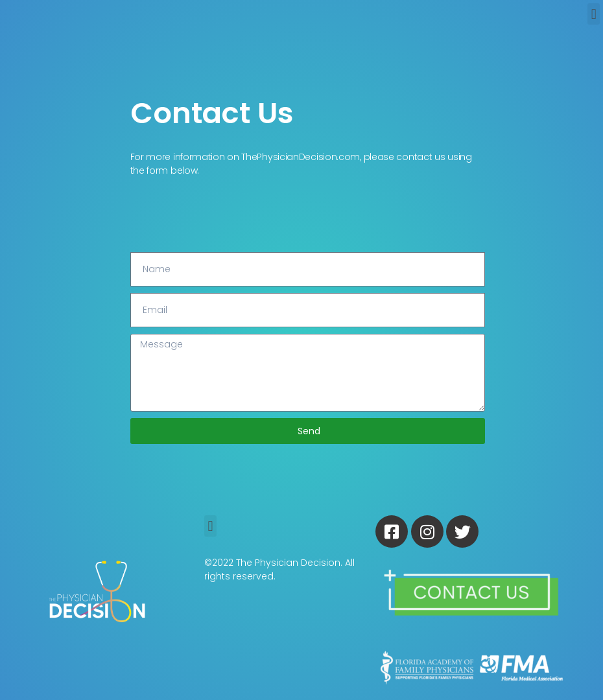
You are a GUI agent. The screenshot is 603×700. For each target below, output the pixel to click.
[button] (594, 14)
